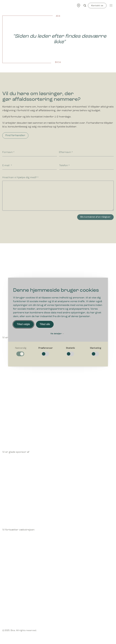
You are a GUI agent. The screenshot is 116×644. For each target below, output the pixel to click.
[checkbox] (21, 352)
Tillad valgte (23, 324)
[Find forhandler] (79, 5)
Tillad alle (45, 324)
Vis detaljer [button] (57, 334)
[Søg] (85, 6)
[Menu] (111, 5)
